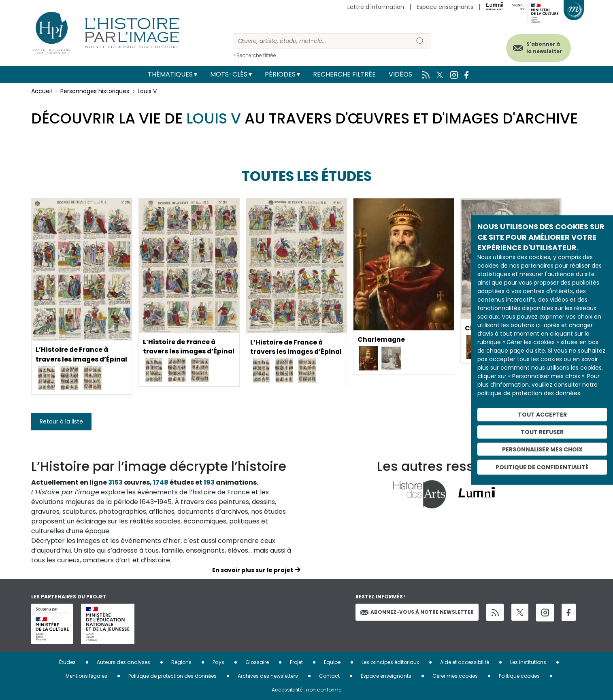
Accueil (42, 91)
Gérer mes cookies (455, 676)
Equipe (332, 662)
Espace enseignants (445, 7)
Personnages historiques (95, 91)
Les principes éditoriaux (390, 662)
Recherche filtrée (344, 74)
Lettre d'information (376, 7)
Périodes (280, 74)
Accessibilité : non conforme (306, 690)
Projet (296, 662)
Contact (329, 676)
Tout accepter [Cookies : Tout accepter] (542, 415)
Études (67, 662)
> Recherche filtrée (254, 55)
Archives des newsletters (268, 676)
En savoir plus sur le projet (253, 570)
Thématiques (170, 74)
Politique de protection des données (172, 676)
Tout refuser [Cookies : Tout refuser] (542, 432)
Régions (181, 662)
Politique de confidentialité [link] (542, 467)
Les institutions (528, 662)
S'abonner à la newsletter (543, 48)
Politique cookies (519, 676)
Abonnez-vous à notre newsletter (417, 612)
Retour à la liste (61, 421)
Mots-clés (229, 74)
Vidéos (400, 74)
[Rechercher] (321, 41)
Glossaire (257, 662)
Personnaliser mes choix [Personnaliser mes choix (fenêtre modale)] (542, 449)
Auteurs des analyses (123, 662)
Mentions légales (86, 676)
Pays (218, 662)
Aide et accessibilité (465, 662)
